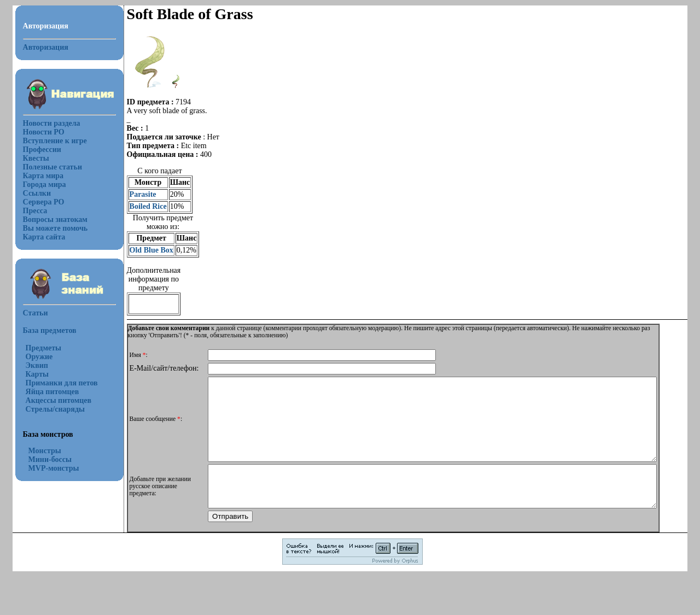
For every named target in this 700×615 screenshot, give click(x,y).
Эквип (37, 365)
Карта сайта (44, 237)
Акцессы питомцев (59, 400)
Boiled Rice (148, 206)
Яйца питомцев (52, 392)
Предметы (43, 348)
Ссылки (37, 193)
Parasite (143, 194)
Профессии (42, 150)
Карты (37, 374)
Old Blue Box (151, 250)
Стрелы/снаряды (55, 409)
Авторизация (46, 47)
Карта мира (43, 176)
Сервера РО (44, 202)
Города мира (45, 184)
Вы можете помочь (56, 228)
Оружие (39, 357)
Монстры (45, 451)
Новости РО (44, 132)
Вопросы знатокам (55, 219)
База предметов (50, 330)
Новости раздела (52, 123)
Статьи (36, 313)
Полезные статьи (52, 167)
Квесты (36, 158)
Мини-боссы (50, 459)
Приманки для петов (62, 383)
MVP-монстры (54, 468)
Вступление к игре (55, 141)
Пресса (35, 211)
